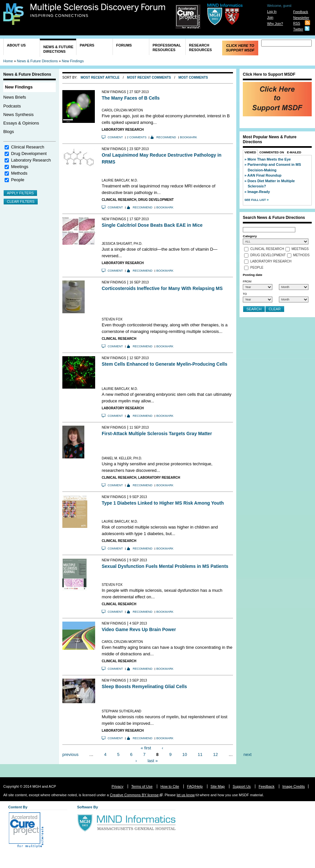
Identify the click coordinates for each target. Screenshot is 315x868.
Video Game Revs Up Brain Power (139, 629)
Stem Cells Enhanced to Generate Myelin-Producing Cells (165, 364)
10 (185, 754)
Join (270, 18)
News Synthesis (18, 115)
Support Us (242, 786)
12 (215, 754)
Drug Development (29, 154)
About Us (16, 45)
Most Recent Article (100, 77)
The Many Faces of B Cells (131, 98)
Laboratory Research (31, 160)
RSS (296, 23)
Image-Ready (259, 192)
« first (146, 748)
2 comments (137, 137)
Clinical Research (28, 147)
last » (153, 761)
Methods (19, 173)
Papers (87, 45)
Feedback (301, 12)
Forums (124, 45)
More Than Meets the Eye (269, 159)
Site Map (218, 786)
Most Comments (193, 77)
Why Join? (275, 24)
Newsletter (301, 18)
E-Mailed (294, 152)
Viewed (250, 152)
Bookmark (189, 137)
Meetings (20, 167)
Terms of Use (142, 786)
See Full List (256, 200)
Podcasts (12, 106)
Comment (115, 137)
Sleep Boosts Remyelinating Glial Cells (144, 686)
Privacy (117, 786)
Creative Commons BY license (134, 795)
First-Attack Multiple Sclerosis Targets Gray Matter (157, 434)
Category (250, 236)
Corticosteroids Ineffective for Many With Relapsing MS (162, 288)
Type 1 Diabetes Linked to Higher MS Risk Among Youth (163, 503)
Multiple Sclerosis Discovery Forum (98, 10)
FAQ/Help (195, 786)
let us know (186, 795)
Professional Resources (167, 48)
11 (200, 754)
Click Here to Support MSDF (240, 48)
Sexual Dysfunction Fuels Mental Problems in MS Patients (165, 566)
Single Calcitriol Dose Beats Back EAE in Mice (152, 225)
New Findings (73, 61)
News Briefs (15, 97)
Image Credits (294, 786)
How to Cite (170, 786)
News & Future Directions (58, 49)
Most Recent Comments (149, 77)
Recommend (166, 137)
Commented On (272, 152)
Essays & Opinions (21, 123)
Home (8, 61)
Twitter (298, 29)
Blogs (9, 132)
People (18, 180)
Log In (272, 12)
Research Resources (200, 48)
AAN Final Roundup (264, 175)
